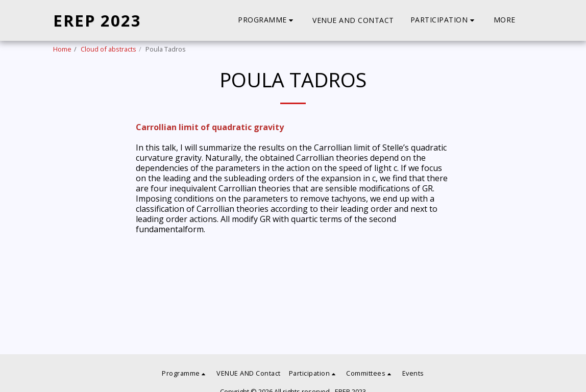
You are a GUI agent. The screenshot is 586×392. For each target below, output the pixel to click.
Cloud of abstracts (108, 49)
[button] (267, 20)
